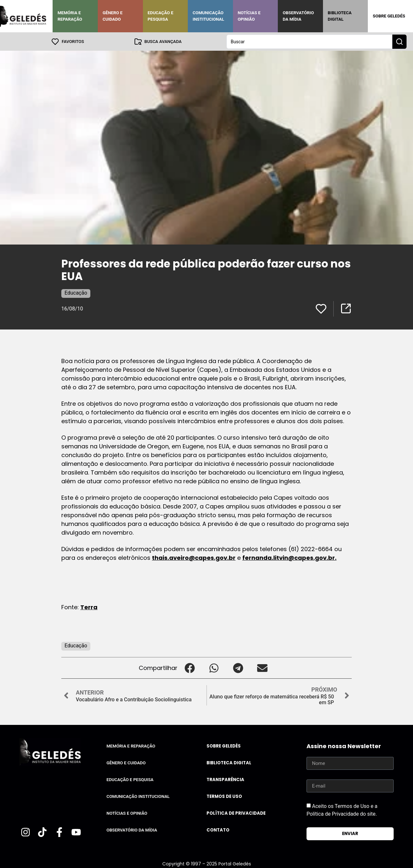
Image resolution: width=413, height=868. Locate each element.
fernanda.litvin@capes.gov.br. (289, 557)
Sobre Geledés (389, 16)
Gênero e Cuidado (113, 16)
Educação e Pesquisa (161, 16)
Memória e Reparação (70, 16)
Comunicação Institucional (208, 16)
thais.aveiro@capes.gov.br (194, 557)
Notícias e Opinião (249, 16)
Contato (218, 830)
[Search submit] (399, 41)
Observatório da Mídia (298, 16)
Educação (76, 293)
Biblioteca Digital (340, 16)
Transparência (225, 779)
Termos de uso (224, 796)
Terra (89, 607)
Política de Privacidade (236, 813)
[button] (190, 668)
